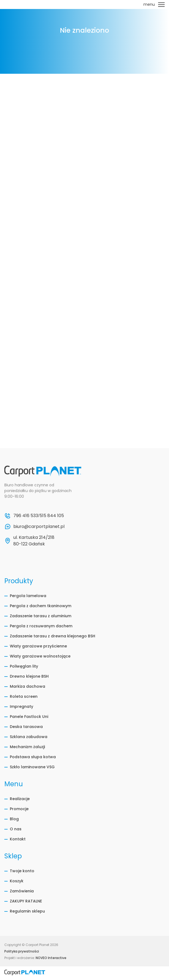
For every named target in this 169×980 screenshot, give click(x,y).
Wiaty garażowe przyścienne (38, 646)
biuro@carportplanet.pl (39, 526)
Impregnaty (21, 706)
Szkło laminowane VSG (32, 767)
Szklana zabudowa (29, 737)
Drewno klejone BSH (29, 676)
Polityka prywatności (22, 951)
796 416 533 (26, 516)
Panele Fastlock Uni (29, 717)
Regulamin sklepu (27, 911)
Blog (14, 819)
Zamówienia (22, 891)
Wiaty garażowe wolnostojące (40, 656)
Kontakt (18, 839)
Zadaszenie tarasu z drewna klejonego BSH (53, 636)
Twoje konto (22, 871)
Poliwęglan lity (24, 666)
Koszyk (17, 881)
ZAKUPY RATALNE (26, 901)
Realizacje (20, 799)
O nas (16, 829)
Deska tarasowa (26, 727)
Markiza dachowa (27, 686)
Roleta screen (24, 696)
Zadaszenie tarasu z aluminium (41, 616)
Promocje (19, 809)
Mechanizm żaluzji (27, 747)
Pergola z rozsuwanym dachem (41, 626)
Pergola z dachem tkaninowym (41, 606)
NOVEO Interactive (51, 958)
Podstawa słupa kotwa (33, 757)
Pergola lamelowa (28, 596)
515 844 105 (52, 516)
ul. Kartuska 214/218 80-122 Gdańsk (34, 541)
